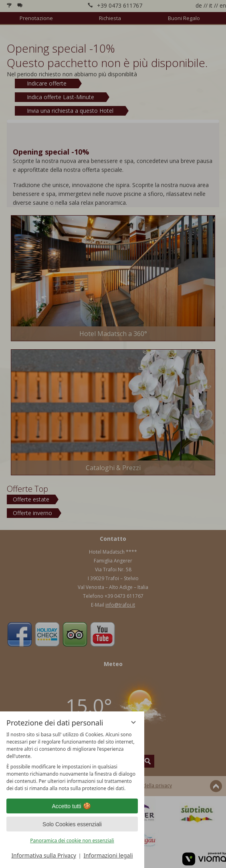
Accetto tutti (72, 806)
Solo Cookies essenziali (72, 824)
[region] (72, 762)
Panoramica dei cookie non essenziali (72, 840)
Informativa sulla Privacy (43, 855)
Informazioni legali (108, 855)
